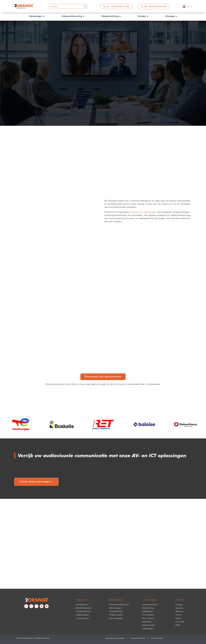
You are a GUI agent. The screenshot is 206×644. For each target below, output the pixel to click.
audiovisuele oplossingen (143, 212)
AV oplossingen (150, 600)
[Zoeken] (85, 6)
